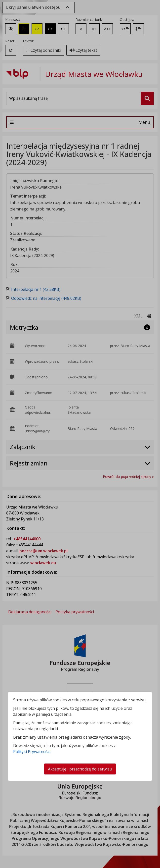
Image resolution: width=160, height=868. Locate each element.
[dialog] (80, 434)
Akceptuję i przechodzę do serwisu (80, 769)
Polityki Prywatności (32, 752)
